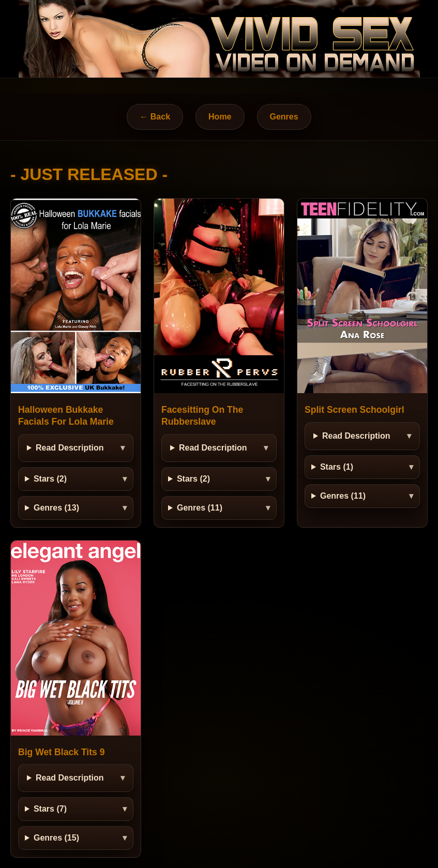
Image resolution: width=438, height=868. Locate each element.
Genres (284, 117)
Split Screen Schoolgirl (354, 410)
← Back (155, 117)
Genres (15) (56, 838)
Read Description (70, 448)
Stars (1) (337, 467)
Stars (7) (50, 809)
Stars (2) (50, 479)
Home (220, 117)
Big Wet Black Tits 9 (62, 752)
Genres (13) (56, 508)
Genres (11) (200, 508)
